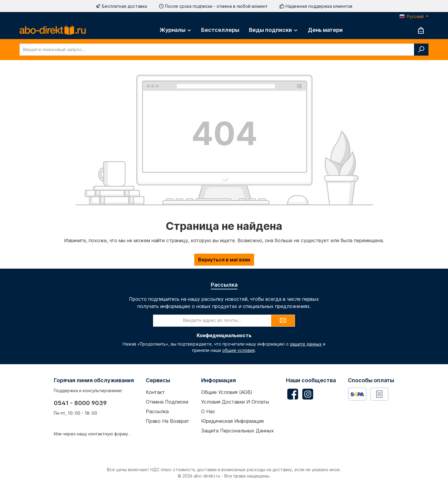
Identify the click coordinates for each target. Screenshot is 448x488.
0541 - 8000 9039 (80, 403)
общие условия (238, 350)
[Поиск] (421, 50)
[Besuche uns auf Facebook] (293, 394)
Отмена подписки (167, 402)
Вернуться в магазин (224, 260)
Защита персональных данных (238, 431)
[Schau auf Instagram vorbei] (308, 394)
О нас (208, 411)
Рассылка (157, 411)
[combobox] (217, 50)
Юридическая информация (232, 421)
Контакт (155, 392)
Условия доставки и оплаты (235, 402)
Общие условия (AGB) (227, 392)
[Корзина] (421, 30)
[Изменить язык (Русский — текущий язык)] (414, 17)
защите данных (306, 344)
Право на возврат (167, 421)
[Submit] (283, 321)
